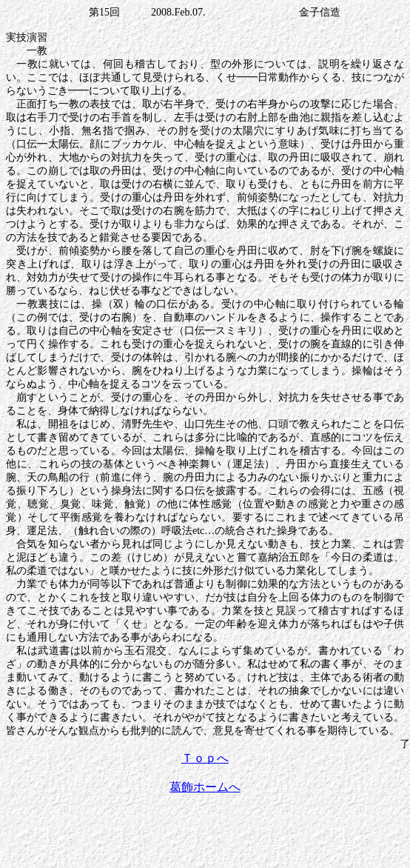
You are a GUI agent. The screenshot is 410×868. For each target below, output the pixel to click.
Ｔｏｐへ (205, 758)
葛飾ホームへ (205, 787)
